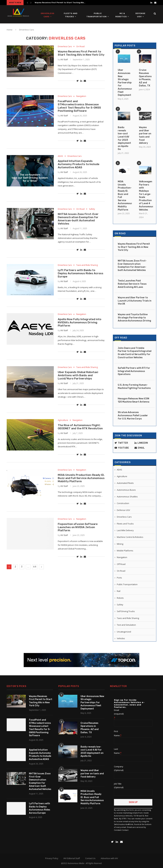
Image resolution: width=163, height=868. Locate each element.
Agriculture (63, 432)
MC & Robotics (121, 15)
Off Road (121, 338)
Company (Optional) (119, 768)
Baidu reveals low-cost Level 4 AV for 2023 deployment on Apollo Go (124, 138)
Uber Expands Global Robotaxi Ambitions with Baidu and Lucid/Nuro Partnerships (79, 386)
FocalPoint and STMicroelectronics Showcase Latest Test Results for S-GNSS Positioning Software (80, 111)
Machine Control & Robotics (130, 537)
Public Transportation (97, 15)
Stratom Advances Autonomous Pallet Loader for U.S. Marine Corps (133, 415)
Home (10, 30)
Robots (120, 598)
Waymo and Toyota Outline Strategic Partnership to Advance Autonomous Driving (134, 317)
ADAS (60, 162)
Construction (123, 503)
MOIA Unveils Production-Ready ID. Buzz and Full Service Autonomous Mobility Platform (80, 491)
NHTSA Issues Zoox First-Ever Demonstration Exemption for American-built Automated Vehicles (79, 226)
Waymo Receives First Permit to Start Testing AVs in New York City (80, 55)
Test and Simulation (126, 625)
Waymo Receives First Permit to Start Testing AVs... (60, 3)
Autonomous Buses (126, 490)
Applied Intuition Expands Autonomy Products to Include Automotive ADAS (79, 171)
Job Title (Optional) (119, 785)
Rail (119, 591)
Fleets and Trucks (71, 15)
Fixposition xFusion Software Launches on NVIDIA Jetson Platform (78, 541)
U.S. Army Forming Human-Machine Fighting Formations (134, 386)
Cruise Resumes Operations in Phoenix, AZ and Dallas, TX (145, 78)
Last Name (118, 751)
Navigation (82, 101)
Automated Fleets (125, 483)
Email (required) (119, 714)
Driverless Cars (48, 15)
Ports (119, 577)
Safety (93, 216)
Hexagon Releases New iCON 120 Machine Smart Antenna (134, 400)
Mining (120, 544)
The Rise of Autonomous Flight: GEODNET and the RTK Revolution (81, 438)
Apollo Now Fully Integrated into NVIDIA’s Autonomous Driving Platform (80, 332)
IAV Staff (64, 64)
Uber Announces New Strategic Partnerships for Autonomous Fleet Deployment (124, 82)
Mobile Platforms (125, 550)
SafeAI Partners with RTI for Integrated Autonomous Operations (134, 371)
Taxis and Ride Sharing (88, 273)
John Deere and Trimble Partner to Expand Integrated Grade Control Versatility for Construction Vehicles (135, 353)
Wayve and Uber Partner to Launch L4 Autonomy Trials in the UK (135, 301)
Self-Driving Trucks (126, 611)
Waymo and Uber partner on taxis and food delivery (145, 135)
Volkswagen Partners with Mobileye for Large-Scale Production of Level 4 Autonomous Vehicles (145, 195)
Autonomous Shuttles (127, 496)
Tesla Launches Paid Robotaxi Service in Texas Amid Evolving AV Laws (132, 284)
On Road (81, 47)
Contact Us (90, 858)
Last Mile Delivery (125, 530)
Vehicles (121, 638)
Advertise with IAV (109, 858)
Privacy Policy (52, 858)
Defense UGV (140, 15)
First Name (118, 733)
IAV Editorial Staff (72, 858)
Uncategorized (124, 632)
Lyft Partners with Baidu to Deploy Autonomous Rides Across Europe (81, 282)
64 (35, 581)
